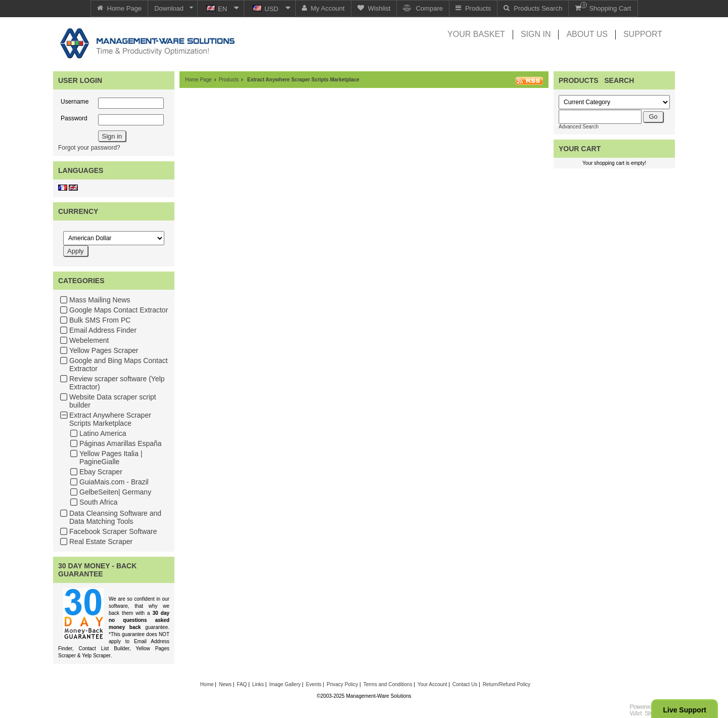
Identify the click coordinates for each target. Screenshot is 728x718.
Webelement (89, 340)
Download (169, 8)
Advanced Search (579, 127)
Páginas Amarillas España (121, 443)
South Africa (99, 502)
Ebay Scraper (101, 472)
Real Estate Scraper (101, 542)
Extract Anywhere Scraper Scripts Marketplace (110, 419)
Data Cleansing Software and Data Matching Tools (115, 517)
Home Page (198, 80)
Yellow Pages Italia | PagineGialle (111, 458)
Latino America (103, 433)
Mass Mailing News (100, 300)
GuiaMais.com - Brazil (114, 482)
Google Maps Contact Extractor (119, 310)
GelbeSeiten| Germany (115, 492)
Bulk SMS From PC (100, 320)
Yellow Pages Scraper (104, 350)
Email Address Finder (103, 330)
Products (229, 80)
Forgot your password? (89, 148)
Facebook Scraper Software (113, 531)
